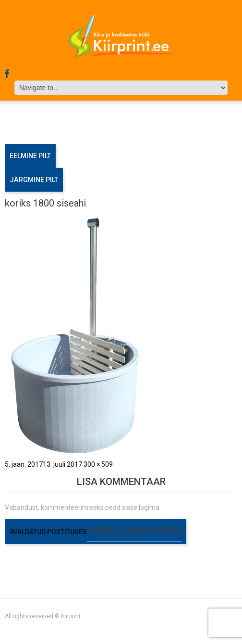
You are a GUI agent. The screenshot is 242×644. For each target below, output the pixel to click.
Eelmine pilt (30, 156)
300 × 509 (98, 464)
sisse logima (141, 507)
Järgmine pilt (34, 180)
